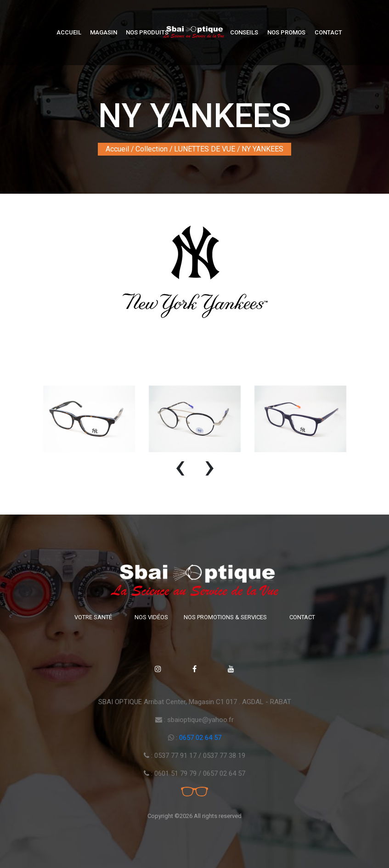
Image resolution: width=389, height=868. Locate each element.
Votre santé (93, 617)
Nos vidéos (151, 617)
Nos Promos (286, 32)
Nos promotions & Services (225, 617)
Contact (328, 32)
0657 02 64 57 (200, 738)
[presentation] (180, 470)
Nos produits (147, 32)
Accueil (69, 32)
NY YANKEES (262, 149)
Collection (152, 149)
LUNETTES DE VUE (205, 149)
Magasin (104, 32)
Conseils (244, 32)
